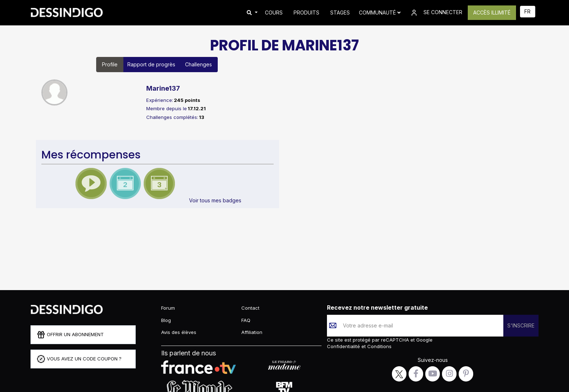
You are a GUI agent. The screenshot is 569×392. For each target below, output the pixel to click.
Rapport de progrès (151, 64)
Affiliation (252, 332)
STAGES (340, 13)
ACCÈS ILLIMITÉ (492, 13)
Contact (250, 308)
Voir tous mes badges (215, 200)
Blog (166, 320)
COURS (274, 13)
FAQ (246, 320)
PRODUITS (306, 13)
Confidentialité (344, 346)
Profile (110, 64)
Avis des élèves (179, 332)
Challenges (198, 64)
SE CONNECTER (436, 13)
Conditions (379, 346)
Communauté (380, 13)
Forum (168, 308)
